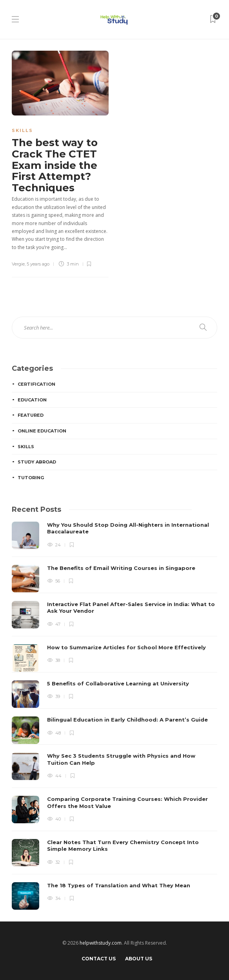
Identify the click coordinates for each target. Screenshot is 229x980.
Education (32, 400)
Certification (36, 384)
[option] (114, 716)
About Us (139, 959)
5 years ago (38, 264)
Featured (31, 415)
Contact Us (99, 959)
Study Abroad (37, 462)
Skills (22, 130)
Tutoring (31, 478)
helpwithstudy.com (101, 943)
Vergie (18, 264)
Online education (42, 431)
